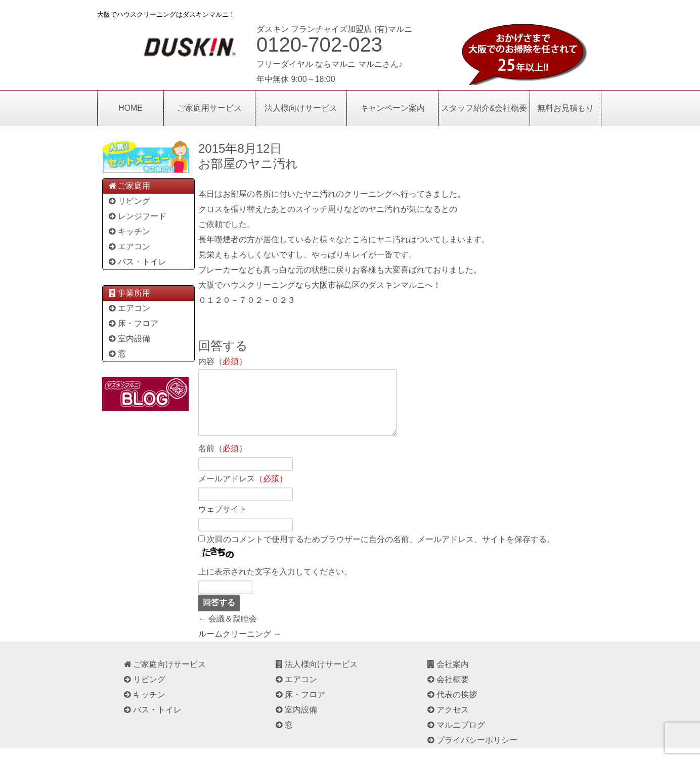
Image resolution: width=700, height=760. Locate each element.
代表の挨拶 (451, 707)
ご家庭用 (129, 186)
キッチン (129, 231)
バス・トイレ (137, 262)
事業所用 (129, 293)
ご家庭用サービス (209, 108)
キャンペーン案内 (392, 108)
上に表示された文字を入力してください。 (275, 584)
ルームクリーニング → (240, 646)
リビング (129, 201)
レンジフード (137, 216)
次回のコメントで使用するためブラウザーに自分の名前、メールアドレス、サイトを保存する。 (381, 551)
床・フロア (133, 323)
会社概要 (447, 691)
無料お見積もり (565, 108)
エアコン (129, 247)
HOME (130, 108)
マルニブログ (455, 737)
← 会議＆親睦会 (228, 631)
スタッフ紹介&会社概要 (484, 108)
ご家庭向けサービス (164, 676)
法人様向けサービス (301, 108)
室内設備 (129, 339)
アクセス (447, 722)
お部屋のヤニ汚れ (248, 164)
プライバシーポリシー (472, 752)
